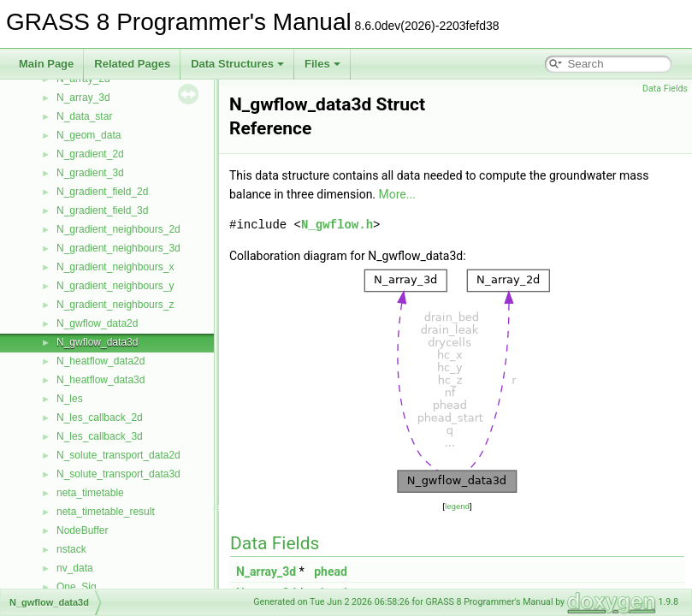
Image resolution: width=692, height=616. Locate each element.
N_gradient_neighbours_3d (118, 248)
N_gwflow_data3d (97, 342)
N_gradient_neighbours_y (115, 286)
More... (397, 194)
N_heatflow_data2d (101, 361)
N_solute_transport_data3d (118, 474)
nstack (71, 549)
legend (457, 506)
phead (331, 572)
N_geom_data (89, 135)
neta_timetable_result (106, 512)
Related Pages (132, 64)
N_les (70, 399)
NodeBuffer (83, 530)
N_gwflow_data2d (97, 323)
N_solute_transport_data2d (118, 455)
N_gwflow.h (337, 225)
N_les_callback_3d (100, 436)
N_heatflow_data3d (101, 380)
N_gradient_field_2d (102, 192)
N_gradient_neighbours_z (115, 305)
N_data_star (84, 116)
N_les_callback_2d (100, 418)
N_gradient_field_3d (102, 210)
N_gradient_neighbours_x (115, 267)
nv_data (75, 568)
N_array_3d (83, 98)
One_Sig (77, 587)
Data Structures (237, 64)
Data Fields (665, 89)
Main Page (46, 64)
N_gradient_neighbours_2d (118, 229)
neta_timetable (90, 493)
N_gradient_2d (90, 154)
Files (322, 64)
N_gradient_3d (90, 173)
